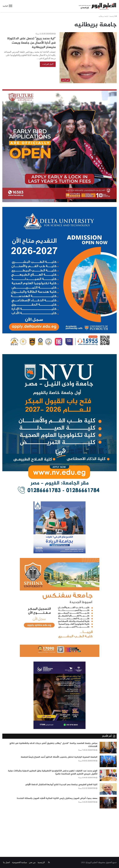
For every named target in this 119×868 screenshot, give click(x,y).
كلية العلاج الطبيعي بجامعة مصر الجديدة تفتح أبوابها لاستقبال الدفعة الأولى (61, 785)
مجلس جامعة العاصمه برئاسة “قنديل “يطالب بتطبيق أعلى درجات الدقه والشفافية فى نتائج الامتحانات (53, 745)
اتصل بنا (7, 862)
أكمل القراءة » (48, 64)
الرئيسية (113, 16)
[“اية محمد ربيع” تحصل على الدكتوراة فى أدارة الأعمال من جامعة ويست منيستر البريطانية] (88, 58)
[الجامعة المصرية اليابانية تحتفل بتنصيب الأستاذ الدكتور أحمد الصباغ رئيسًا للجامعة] (108, 761)
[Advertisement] (59, 831)
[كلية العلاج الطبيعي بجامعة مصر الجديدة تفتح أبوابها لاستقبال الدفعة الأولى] (108, 789)
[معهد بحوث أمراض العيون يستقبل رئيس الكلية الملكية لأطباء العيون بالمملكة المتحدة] (108, 803)
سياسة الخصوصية (20, 862)
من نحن (32, 862)
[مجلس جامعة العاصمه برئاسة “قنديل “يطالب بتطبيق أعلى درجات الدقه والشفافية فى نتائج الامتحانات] (108, 748)
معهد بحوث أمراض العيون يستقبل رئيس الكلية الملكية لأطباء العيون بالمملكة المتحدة (57, 798)
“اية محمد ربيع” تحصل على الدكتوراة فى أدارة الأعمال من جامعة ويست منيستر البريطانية (31, 43)
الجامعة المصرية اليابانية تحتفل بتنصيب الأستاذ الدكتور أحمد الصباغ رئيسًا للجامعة (59, 757)
